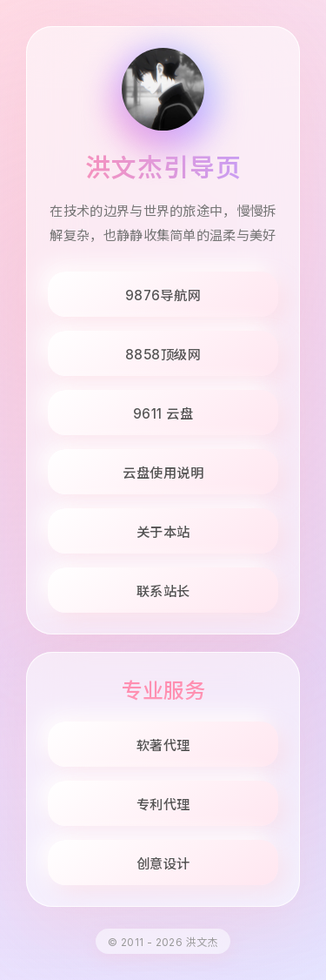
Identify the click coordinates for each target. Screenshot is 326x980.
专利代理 (163, 805)
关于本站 (163, 532)
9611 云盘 (163, 414)
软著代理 (163, 745)
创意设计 (163, 864)
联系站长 (163, 591)
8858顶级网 (163, 355)
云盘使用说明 (163, 473)
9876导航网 (163, 295)
